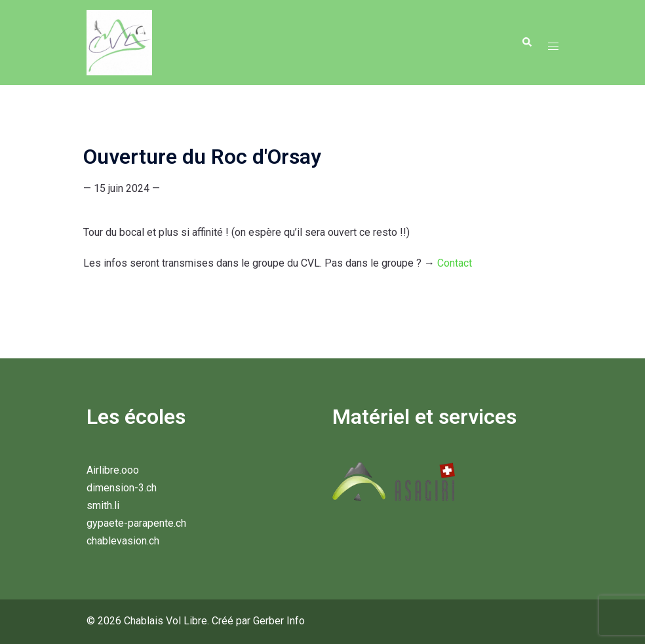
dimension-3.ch (122, 488)
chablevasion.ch (123, 541)
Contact (455, 263)
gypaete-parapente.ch (136, 523)
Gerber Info (279, 621)
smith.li (103, 505)
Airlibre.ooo (113, 470)
